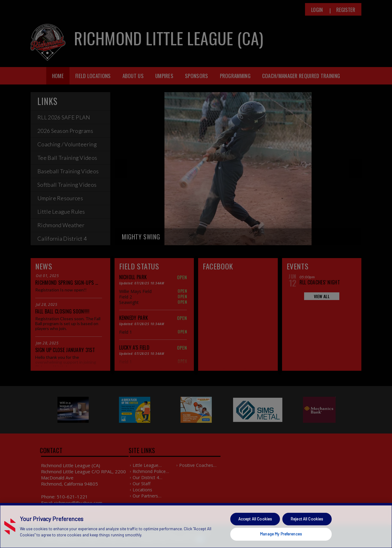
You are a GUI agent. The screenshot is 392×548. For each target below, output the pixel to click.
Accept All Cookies (255, 519)
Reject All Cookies (307, 519)
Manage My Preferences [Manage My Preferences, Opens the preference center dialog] (281, 534)
